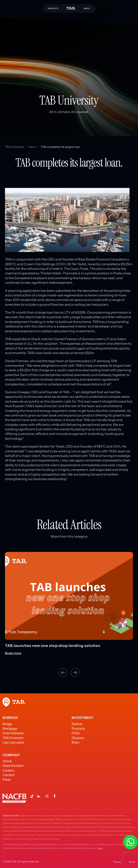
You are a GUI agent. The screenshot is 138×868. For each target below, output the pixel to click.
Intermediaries (13, 733)
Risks (76, 742)
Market (77, 724)
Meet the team (13, 766)
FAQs (76, 733)
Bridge (7, 724)
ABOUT (87, 8)
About (7, 761)
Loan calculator (13, 742)
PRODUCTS (53, 8)
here (100, 848)
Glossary (78, 738)
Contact (9, 775)
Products (78, 728)
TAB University (15, 147)
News (32, 147)
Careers (8, 770)
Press (7, 779)
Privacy (117, 862)
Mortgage (10, 728)
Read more (13, 653)
